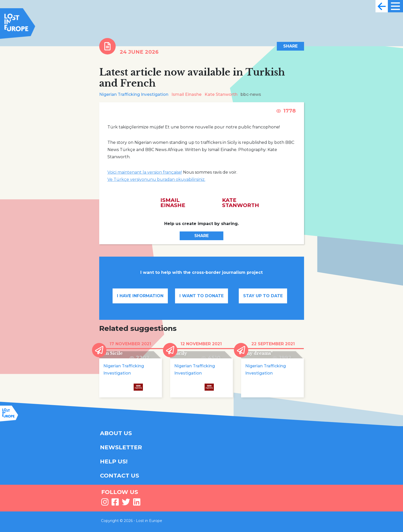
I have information (140, 296)
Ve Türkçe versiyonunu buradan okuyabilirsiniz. (156, 179)
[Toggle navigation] (382, 6)
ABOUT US (116, 433)
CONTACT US (120, 476)
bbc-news (251, 94)
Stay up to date (263, 296)
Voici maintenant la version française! (145, 172)
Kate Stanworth (221, 94)
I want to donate (201, 296)
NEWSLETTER (121, 447)
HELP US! (114, 461)
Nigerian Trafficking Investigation (134, 94)
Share (290, 46)
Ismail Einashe (186, 94)
